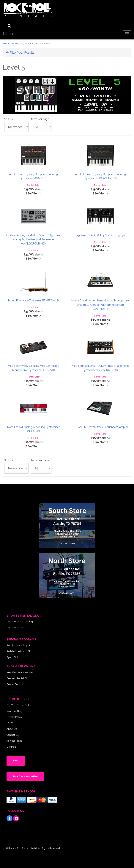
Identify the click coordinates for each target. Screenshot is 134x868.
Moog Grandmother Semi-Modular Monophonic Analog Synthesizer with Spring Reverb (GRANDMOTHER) (101, 305)
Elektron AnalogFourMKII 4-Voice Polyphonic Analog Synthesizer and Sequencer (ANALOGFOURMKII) (34, 239)
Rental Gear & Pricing (14, 43)
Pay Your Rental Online (19, 705)
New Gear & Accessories (20, 672)
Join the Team (14, 741)
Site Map (11, 747)
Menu (8, 34)
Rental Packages (16, 628)
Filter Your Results (20, 52)
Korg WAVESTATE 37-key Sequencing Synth (100, 235)
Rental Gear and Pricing (20, 622)
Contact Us (12, 735)
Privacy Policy (14, 717)
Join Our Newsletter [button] (25, 776)
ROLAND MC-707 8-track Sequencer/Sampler (100, 427)
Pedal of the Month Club (20, 651)
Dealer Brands (15, 684)
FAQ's (10, 723)
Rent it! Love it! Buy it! (18, 645)
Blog (16, 761)
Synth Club (33, 43)
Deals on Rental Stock (19, 678)
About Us (12, 729)
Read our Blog (14, 711)
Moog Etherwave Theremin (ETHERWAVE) (33, 300)
